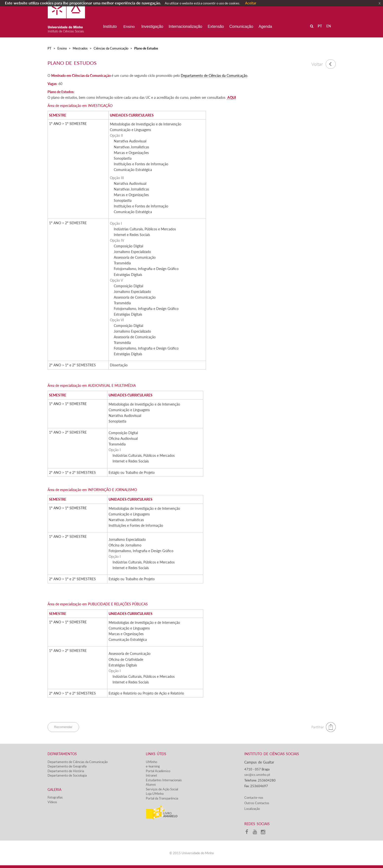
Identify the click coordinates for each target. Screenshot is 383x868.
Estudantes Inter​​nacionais (164, 780)
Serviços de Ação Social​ (162, 789)
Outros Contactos (257, 803)
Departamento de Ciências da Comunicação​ (214, 76)
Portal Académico (158, 771)
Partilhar (318, 727)
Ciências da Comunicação (111, 48)
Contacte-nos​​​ (254, 798)
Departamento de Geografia (67, 766)
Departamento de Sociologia (67, 775)
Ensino (62, 48)
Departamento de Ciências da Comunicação (78, 762)
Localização (252, 809)
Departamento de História (66, 771)
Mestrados (80, 48)
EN (329, 26)
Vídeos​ (52, 802)
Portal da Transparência (162, 798)
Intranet (151, 775)
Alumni (151, 784)
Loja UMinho (155, 794)
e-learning (153, 766)
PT (50, 48)
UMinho (151, 762)
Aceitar (251, 3)
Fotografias (55, 797)
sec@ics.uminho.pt (257, 775)
